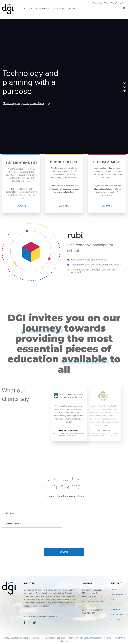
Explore (21, 206)
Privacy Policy (105, 638)
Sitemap (64, 641)
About (72, 8)
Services (26, 8)
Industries (43, 8)
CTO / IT (115, 604)
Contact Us (100, 3)
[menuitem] (100, 3)
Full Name (10, 512)
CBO (113, 599)
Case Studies (118, 614)
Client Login (119, 3)
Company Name (13, 520)
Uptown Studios (91, 638)
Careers (115, 609)
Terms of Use (118, 638)
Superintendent (119, 594)
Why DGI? (59, 8)
